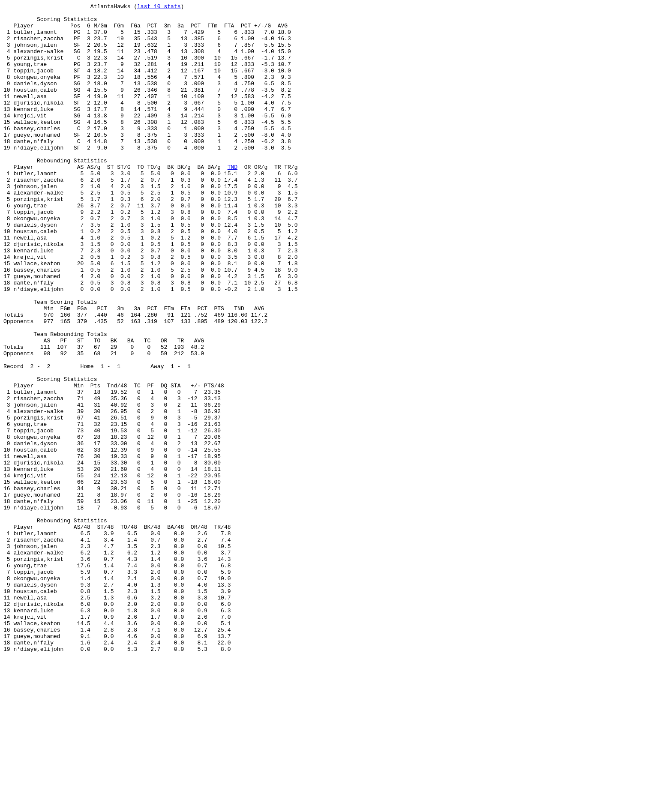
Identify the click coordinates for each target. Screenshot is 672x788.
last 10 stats (159, 7)
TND (232, 200)
